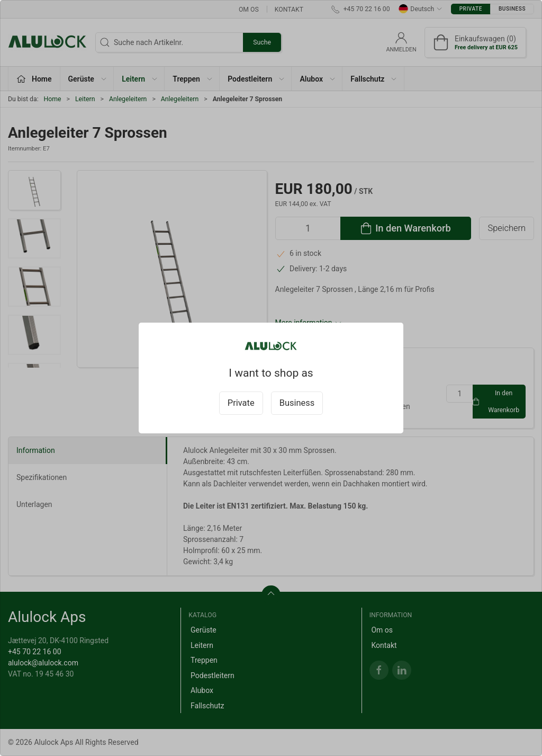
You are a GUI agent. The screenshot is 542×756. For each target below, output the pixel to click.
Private (241, 403)
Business (297, 403)
